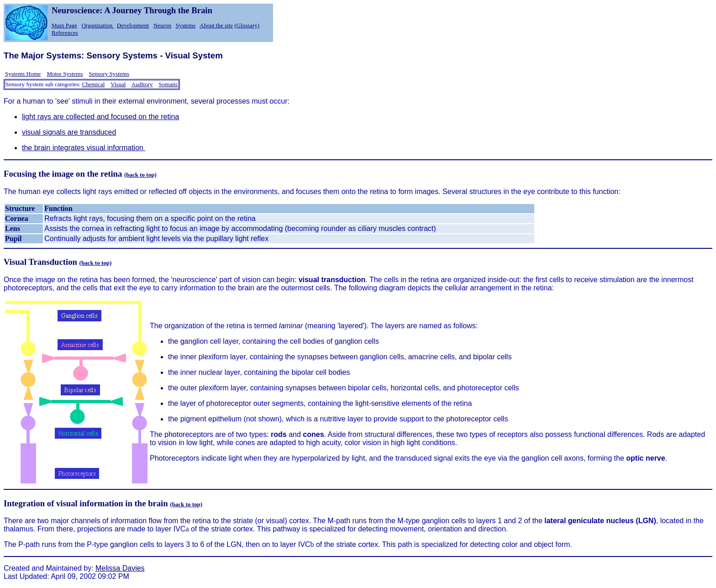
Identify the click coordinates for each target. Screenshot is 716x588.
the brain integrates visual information (84, 148)
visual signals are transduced (69, 132)
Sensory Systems (109, 74)
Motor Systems (65, 74)
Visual (118, 84)
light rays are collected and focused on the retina (100, 117)
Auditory (142, 84)
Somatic (169, 84)
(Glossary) (247, 25)
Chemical (94, 84)
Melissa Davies (120, 568)
